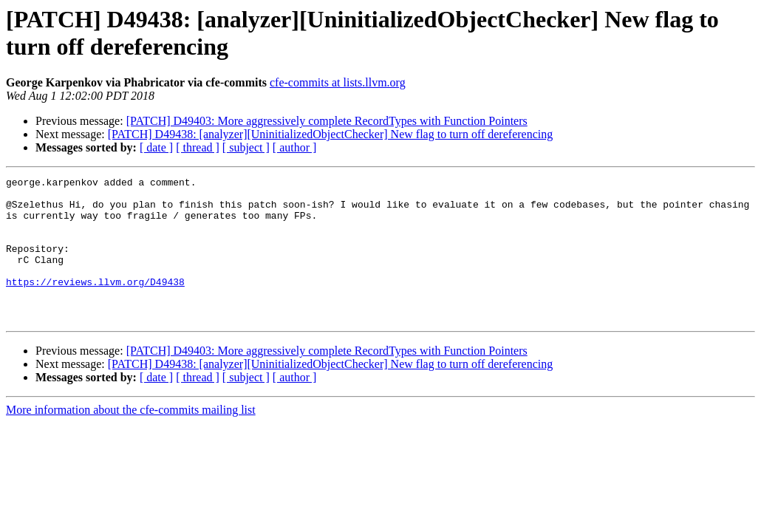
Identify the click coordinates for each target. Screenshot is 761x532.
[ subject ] (246, 147)
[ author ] (295, 147)
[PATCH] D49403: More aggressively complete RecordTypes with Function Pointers (327, 121)
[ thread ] (198, 147)
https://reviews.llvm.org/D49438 (95, 304)
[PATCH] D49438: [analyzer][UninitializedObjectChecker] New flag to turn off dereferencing (330, 134)
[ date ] (156, 147)
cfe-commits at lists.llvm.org (338, 82)
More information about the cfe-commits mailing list (131, 439)
